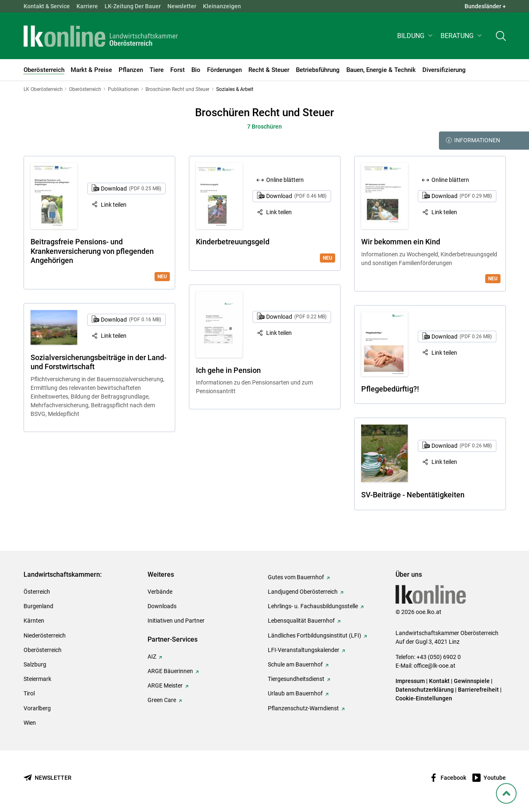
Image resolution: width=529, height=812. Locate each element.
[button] (416, 36)
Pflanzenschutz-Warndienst (303, 708)
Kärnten (34, 621)
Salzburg (35, 664)
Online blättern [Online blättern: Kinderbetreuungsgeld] (285, 180)
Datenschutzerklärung (425, 690)
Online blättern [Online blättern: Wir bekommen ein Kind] (450, 180)
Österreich (37, 592)
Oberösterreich (43, 650)
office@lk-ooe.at (435, 666)
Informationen (473, 141)
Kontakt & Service (47, 6)
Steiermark (37, 679)
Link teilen (114, 205)
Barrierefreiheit (478, 690)
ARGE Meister (165, 685)
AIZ (152, 657)
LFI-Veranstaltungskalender (304, 650)
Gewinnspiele (472, 681)
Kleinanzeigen (222, 6)
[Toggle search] (501, 36)
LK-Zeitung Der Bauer (133, 6)
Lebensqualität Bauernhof (301, 621)
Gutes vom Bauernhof (296, 577)
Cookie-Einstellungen (424, 698)
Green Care (162, 700)
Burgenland (38, 606)
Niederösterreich (45, 635)
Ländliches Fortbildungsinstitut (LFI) (315, 635)
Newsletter (182, 6)
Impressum (410, 681)
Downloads (162, 606)
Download (131, 189)
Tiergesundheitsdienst (296, 679)
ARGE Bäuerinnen (170, 671)
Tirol (29, 693)
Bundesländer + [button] (485, 6)
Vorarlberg (37, 708)
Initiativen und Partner (176, 621)
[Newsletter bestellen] (48, 778)
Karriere (87, 6)
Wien (30, 723)
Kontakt (439, 681)
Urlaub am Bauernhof (295, 693)
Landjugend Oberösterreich (303, 592)
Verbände (160, 592)
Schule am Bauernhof (295, 664)
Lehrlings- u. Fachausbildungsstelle (313, 606)
